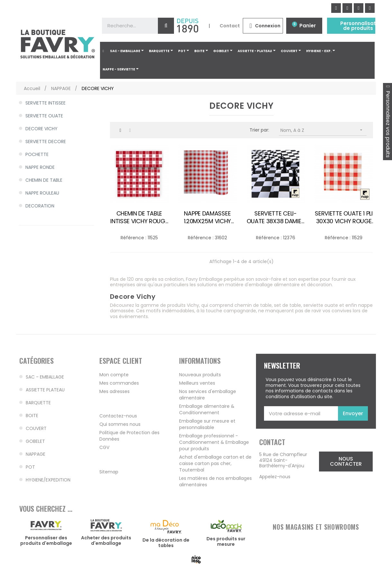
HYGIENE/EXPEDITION (48, 480)
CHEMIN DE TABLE (44, 180)
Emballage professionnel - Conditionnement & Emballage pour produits (214, 442)
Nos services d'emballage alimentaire (208, 395)
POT (30, 467)
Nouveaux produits (200, 375)
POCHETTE (37, 154)
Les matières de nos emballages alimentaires (215, 481)
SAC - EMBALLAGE (45, 377)
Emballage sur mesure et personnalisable (207, 424)
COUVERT (36, 428)
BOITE (32, 416)
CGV (104, 447)
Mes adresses (114, 391)
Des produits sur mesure (226, 542)
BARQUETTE (38, 403)
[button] (346, 462)
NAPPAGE (36, 454)
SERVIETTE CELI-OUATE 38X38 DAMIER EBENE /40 (276, 217)
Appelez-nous (275, 477)
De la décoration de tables (166, 543)
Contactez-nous (118, 416)
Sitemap (109, 472)
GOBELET (35, 441)
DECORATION (40, 206)
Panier (308, 26)
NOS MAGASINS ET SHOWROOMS (316, 527)
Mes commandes (119, 383)
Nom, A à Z (324, 130)
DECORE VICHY (41, 129)
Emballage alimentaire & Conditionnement (207, 409)
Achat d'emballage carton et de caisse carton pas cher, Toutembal (215, 463)
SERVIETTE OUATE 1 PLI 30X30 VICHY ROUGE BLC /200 (344, 217)
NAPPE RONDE (40, 167)
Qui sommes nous (120, 424)
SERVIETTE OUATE (44, 116)
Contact (230, 26)
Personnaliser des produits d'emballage (46, 541)
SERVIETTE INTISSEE (46, 103)
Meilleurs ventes (197, 383)
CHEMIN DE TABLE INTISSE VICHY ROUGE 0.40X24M (139, 217)
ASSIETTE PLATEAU (45, 390)
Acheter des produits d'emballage (106, 541)
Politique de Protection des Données (129, 436)
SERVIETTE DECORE (46, 142)
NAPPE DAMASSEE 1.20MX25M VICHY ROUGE (208, 217)
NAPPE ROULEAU (42, 193)
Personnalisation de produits (362, 26)
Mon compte (114, 375)
